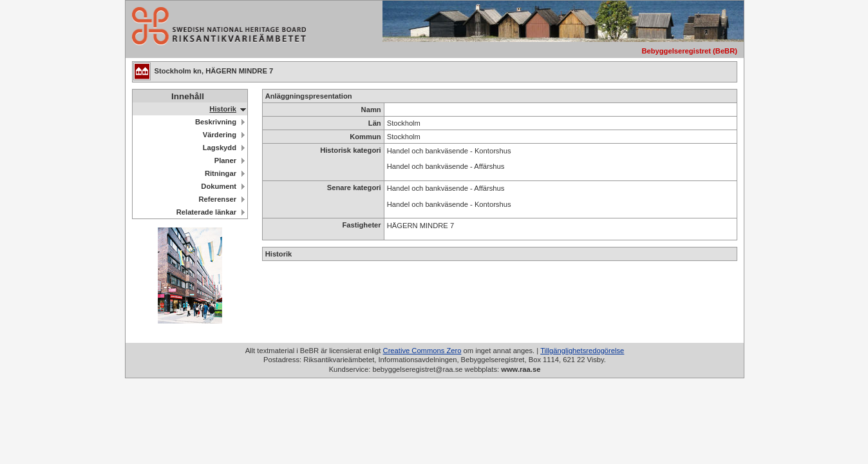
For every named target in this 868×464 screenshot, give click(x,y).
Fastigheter (361, 225)
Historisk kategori (351, 150)
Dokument (219, 186)
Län (375, 123)
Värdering (220, 135)
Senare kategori (354, 188)
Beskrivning (216, 122)
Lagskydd (220, 148)
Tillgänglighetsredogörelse (582, 351)
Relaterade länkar (206, 212)
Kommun (365, 137)
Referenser (218, 199)
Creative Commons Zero (422, 351)
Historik (223, 109)
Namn (371, 110)
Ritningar (221, 173)
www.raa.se (521, 369)
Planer (225, 160)
